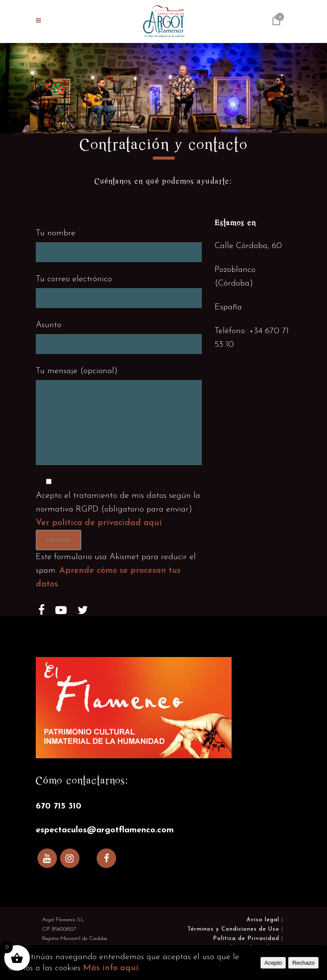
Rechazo (303, 963)
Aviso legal (263, 920)
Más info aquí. (112, 968)
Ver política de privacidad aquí (99, 523)
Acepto (273, 963)
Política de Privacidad (246, 939)
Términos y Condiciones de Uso (233, 929)
